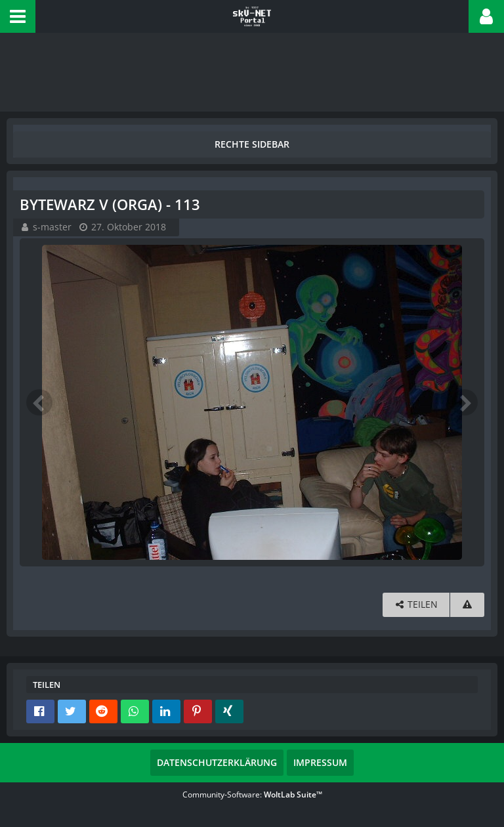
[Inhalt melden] (467, 605)
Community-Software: (252, 795)
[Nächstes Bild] (465, 402)
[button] (18, 16)
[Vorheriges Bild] (39, 402)
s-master (52, 227)
